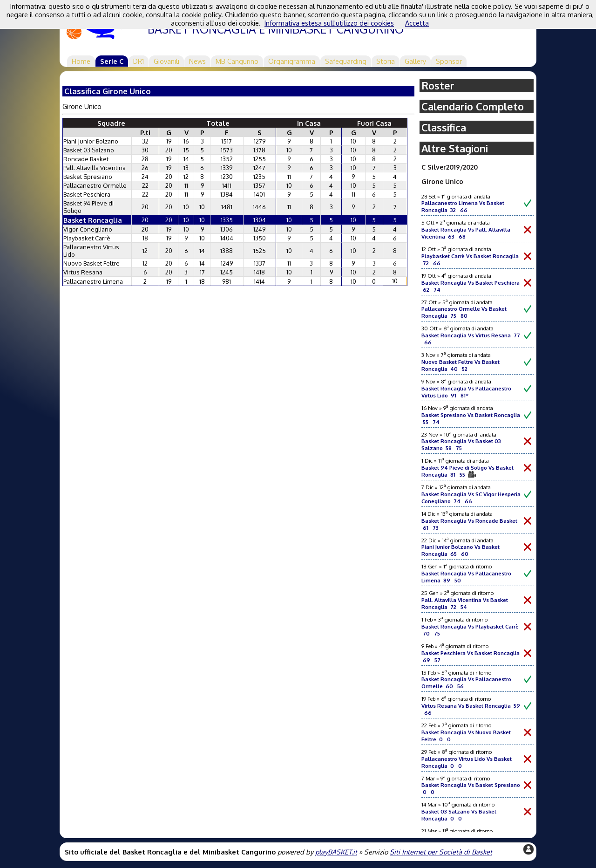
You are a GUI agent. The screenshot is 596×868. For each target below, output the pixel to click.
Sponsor (449, 61)
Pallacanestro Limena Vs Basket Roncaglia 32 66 (463, 206)
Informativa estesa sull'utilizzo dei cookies (329, 23)
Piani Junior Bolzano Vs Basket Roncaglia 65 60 (461, 550)
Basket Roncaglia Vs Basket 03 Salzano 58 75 (461, 444)
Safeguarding (346, 61)
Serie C (112, 61)
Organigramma (292, 61)
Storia (386, 61)
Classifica (444, 127)
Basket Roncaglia (93, 220)
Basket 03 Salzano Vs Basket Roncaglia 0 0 (459, 815)
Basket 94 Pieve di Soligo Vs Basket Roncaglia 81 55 (467, 471)
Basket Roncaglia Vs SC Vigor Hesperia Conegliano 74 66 (471, 498)
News (197, 61)
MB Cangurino (237, 61)
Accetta (417, 23)
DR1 (139, 61)
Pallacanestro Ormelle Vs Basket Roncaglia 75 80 (464, 312)
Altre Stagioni (455, 148)
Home (81, 61)
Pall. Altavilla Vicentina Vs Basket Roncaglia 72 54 (465, 603)
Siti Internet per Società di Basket (441, 852)
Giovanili (166, 61)
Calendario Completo (473, 106)
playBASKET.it (336, 852)
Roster (438, 85)
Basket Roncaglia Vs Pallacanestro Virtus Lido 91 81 (466, 392)
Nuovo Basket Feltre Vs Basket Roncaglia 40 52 (461, 365)
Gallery (415, 61)
